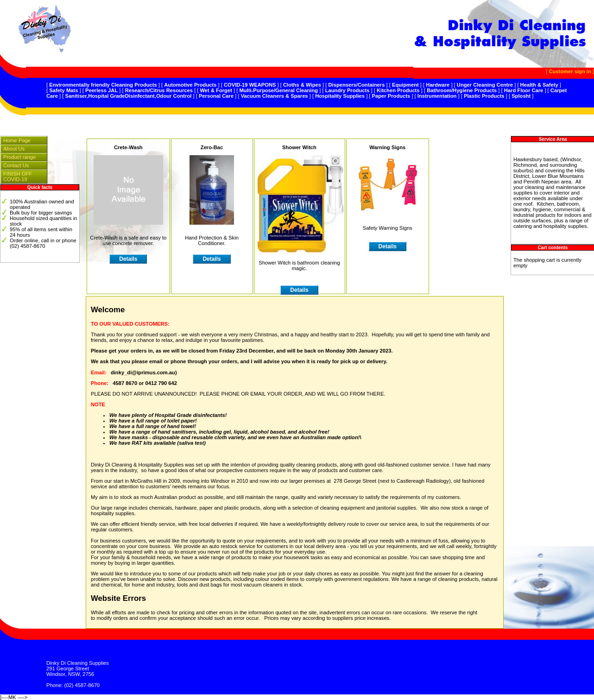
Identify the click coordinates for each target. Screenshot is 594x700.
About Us (14, 149)
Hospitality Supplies (340, 96)
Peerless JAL (101, 90)
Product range (19, 157)
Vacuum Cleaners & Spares (275, 96)
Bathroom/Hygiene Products (462, 90)
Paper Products (391, 96)
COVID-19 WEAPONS (250, 85)
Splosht (521, 96)
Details (388, 246)
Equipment (405, 85)
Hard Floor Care (524, 90)
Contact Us (16, 165)
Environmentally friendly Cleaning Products (103, 85)
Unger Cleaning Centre (485, 85)
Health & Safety (539, 85)
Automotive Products (190, 85)
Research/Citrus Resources (159, 90)
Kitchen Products (398, 90)
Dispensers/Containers (357, 85)
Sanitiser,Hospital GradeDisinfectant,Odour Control (128, 96)
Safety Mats (63, 90)
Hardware (438, 85)
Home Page (17, 140)
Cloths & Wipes (302, 85)
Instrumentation (437, 96)
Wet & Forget (216, 90)
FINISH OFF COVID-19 (18, 177)
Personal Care (216, 96)
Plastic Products (484, 96)
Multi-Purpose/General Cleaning (278, 90)
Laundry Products (348, 90)
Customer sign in (570, 71)
